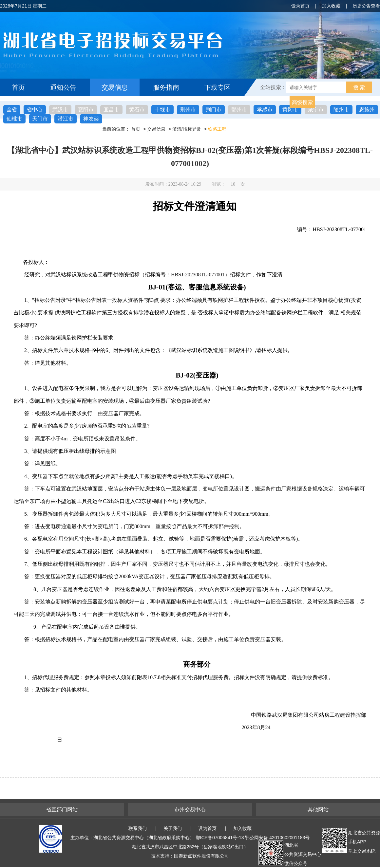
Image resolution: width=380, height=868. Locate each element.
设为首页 (300, 6)
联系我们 (138, 828)
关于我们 (173, 828)
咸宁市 (316, 110)
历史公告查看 (366, 6)
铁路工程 (217, 129)
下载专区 (218, 87)
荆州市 (188, 110)
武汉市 (60, 110)
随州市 (341, 110)
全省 (12, 110)
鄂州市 (239, 110)
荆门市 (214, 110)
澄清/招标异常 (187, 129)
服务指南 (166, 87)
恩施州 (367, 110)
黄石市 (137, 110)
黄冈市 (290, 110)
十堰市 (162, 110)
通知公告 (63, 87)
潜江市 (66, 119)
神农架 (91, 119)
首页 (18, 87)
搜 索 (359, 88)
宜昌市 (111, 110)
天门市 (40, 119)
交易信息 (115, 87)
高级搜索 (302, 102)
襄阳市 (86, 110)
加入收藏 (331, 6)
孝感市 (265, 110)
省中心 (35, 110)
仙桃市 (14, 119)
